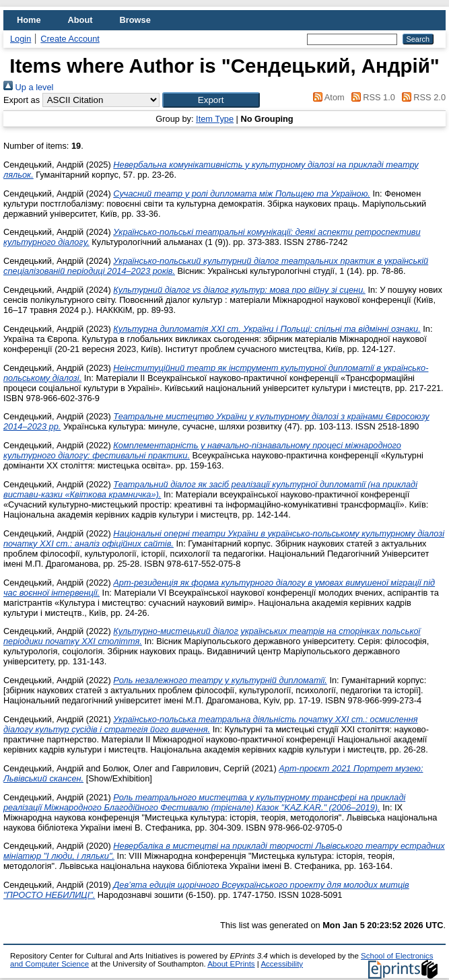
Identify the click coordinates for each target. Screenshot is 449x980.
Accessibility (282, 964)
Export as (22, 100)
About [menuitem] (80, 20)
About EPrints (231, 964)
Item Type (215, 119)
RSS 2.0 (421, 97)
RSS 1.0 (371, 97)
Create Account (70, 39)
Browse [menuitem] (135, 20)
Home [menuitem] (29, 20)
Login (21, 39)
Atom (327, 97)
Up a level (28, 87)
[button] (211, 100)
